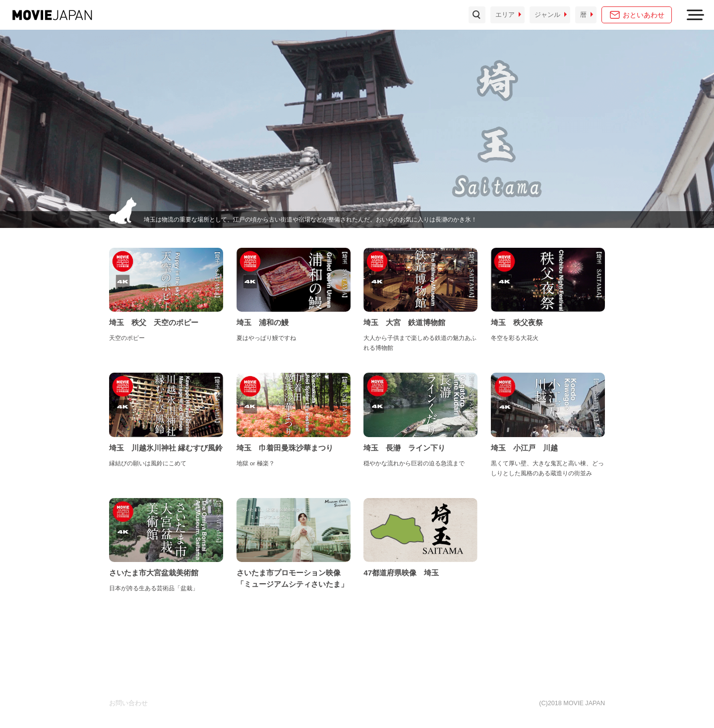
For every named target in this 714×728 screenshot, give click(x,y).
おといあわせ (644, 15)
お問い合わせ (128, 703)
